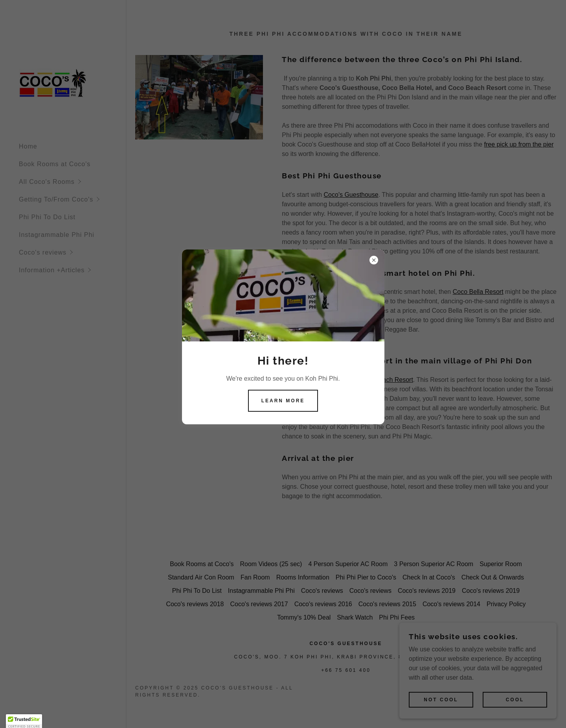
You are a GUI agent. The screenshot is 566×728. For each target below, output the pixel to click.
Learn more (283, 401)
